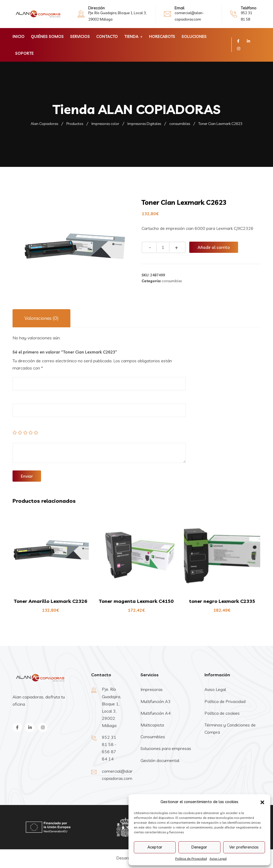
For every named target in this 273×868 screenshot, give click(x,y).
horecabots (162, 36)
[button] (262, 802)
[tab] (41, 318)
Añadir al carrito (214, 247)
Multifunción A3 (156, 701)
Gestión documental (160, 760)
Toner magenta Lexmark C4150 (136, 601)
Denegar (199, 847)
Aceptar (155, 847)
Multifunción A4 (156, 713)
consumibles (172, 281)
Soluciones (194, 36)
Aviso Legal (218, 859)
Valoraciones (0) (41, 318)
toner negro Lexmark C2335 (222, 601)
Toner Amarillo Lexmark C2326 (51, 601)
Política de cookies (222, 713)
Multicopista (152, 725)
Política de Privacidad (191, 859)
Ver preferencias (244, 847)
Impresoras (152, 689)
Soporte (24, 53)
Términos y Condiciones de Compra (230, 728)
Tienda (131, 36)
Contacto (107, 36)
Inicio (19, 36)
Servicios (80, 36)
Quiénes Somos (47, 36)
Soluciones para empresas (166, 748)
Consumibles (153, 737)
